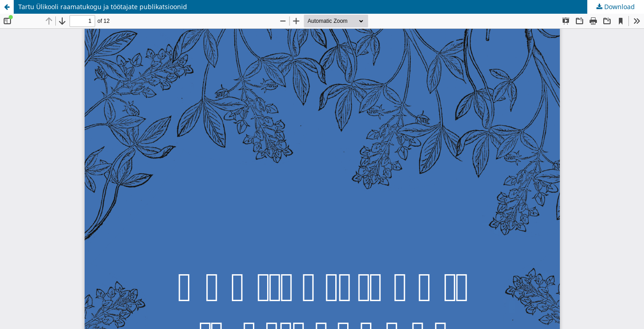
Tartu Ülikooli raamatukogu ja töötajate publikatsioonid (103, 7)
